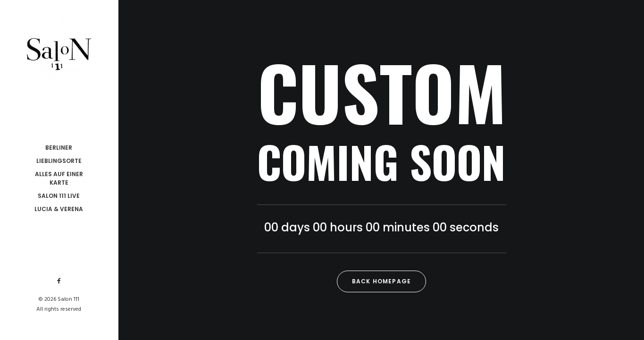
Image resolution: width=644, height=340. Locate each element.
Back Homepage (382, 281)
